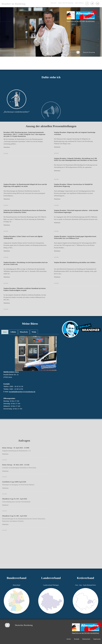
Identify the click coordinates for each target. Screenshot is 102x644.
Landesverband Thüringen (51, 585)
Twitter (93, 4)
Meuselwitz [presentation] (24, 332)
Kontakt (98, 4)
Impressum (97, 639)
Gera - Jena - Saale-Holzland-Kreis (85, 585)
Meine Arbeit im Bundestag (66, 3)
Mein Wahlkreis (79, 3)
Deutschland (16, 585)
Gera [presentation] (5, 332)
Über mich (53, 3)
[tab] (5, 332)
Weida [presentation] (34, 332)
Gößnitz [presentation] (13, 332)
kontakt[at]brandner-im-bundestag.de (22, 392)
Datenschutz (86, 639)
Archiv (69, 639)
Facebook (87, 4)
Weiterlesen (7, 147)
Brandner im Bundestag (14, 4)
